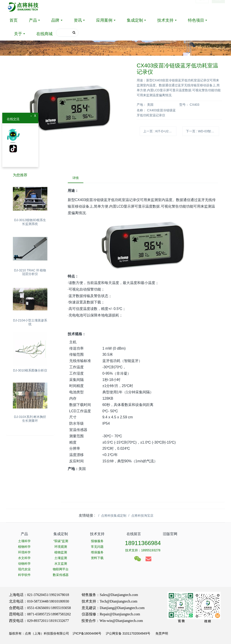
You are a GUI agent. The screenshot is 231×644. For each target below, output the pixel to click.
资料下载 (97, 558)
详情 (76, 178)
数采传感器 (61, 575)
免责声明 (161, 633)
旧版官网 (170, 534)
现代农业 (24, 569)
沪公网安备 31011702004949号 (128, 633)
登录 (202, 7)
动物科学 (24, 564)
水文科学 (24, 558)
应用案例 (104, 20)
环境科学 (24, 552)
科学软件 (24, 575)
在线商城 (44, 34)
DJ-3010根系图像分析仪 (30, 370)
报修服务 (97, 541)
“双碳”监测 (61, 541)
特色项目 (196, 20)
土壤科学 (24, 541)
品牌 (55, 20)
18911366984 (143, 543)
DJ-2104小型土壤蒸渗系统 (30, 322)
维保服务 (97, 552)
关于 (18, 34)
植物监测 (61, 552)
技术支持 (165, 20)
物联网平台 (61, 569)
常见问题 (97, 547)
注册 (218, 7)
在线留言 (134, 534)
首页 (14, 20)
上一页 (160, 131)
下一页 (202, 131)
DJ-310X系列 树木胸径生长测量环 (30, 419)
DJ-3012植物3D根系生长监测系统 (30, 222)
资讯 (78, 20)
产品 (33, 20)
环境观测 (61, 547)
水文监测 (61, 564)
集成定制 (135, 20)
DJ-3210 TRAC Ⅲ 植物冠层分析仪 (30, 272)
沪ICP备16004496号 (87, 633)
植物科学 (24, 547)
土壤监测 (61, 558)
